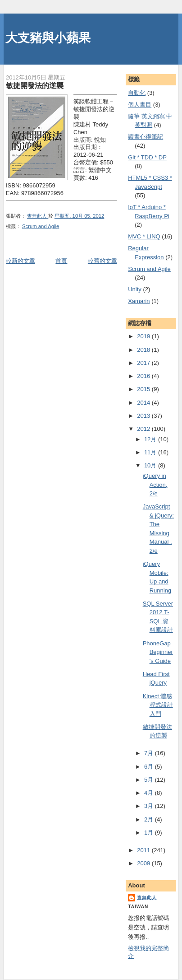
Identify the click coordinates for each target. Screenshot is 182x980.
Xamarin (139, 301)
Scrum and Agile (41, 226)
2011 (144, 850)
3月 (150, 806)
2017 (144, 363)
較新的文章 (20, 261)
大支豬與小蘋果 (48, 38)
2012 (144, 429)
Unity (135, 289)
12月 (151, 439)
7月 (150, 753)
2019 (144, 336)
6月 (150, 767)
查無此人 (147, 898)
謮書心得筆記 (146, 137)
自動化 (137, 93)
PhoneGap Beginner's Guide (158, 652)
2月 (150, 819)
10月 (151, 465)
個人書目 (140, 105)
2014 (144, 403)
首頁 (61, 261)
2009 (144, 863)
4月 (150, 793)
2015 (144, 389)
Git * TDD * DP (147, 157)
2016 (144, 376)
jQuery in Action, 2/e (155, 485)
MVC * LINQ (144, 236)
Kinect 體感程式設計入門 (158, 705)
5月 (150, 780)
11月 (151, 452)
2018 (144, 350)
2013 (144, 416)
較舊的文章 (102, 261)
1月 (150, 833)
